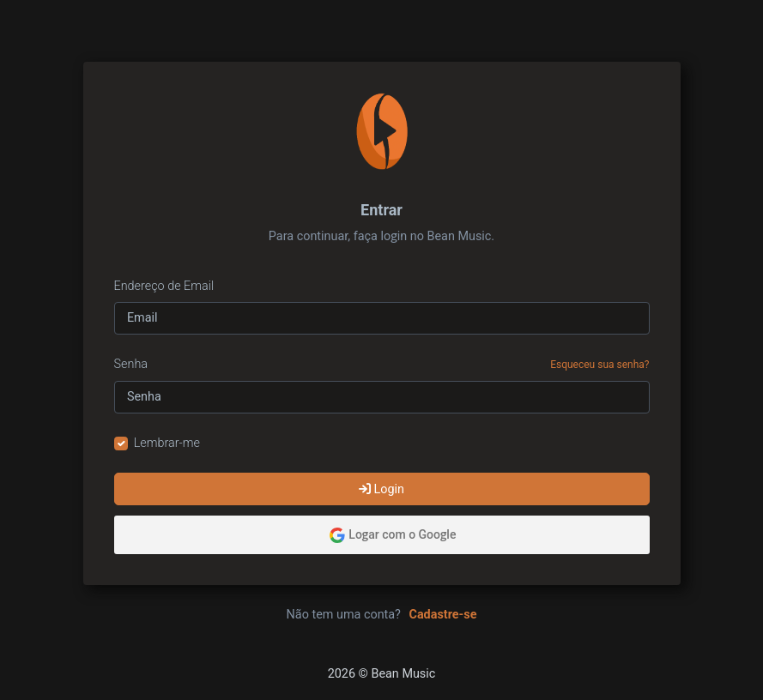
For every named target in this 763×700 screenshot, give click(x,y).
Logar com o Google (393, 535)
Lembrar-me (167, 443)
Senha (131, 364)
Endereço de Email (164, 286)
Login (381, 489)
